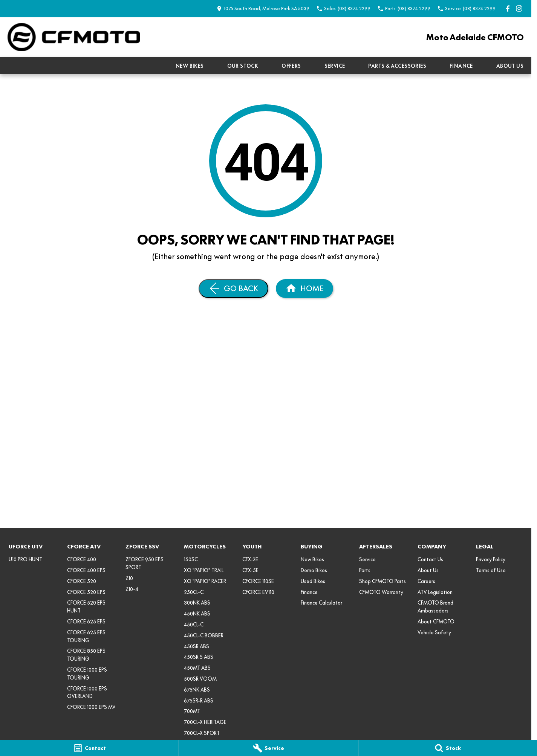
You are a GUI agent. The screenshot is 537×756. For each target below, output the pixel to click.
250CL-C (194, 592)
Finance (461, 66)
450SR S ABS (199, 657)
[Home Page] (74, 37)
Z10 (129, 578)
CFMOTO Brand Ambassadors (435, 607)
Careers (426, 581)
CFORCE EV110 (258, 592)
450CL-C (194, 625)
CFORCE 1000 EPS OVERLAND (87, 693)
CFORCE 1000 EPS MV (91, 707)
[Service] (268, 748)
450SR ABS (197, 646)
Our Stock (243, 66)
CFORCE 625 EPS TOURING (86, 636)
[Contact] (89, 748)
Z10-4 (132, 589)
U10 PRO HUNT (25, 559)
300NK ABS (197, 603)
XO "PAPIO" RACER (205, 581)
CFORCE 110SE (258, 581)
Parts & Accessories (397, 66)
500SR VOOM (200, 679)
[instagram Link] (519, 8)
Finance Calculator (321, 603)
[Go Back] (233, 289)
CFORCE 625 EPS (86, 622)
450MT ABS (197, 668)
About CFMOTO (436, 622)
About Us (510, 66)
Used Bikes (313, 581)
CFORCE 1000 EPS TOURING (87, 674)
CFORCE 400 (82, 559)
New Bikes (190, 66)
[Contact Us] (263, 8)
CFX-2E (250, 559)
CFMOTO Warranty (381, 592)
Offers (291, 66)
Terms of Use (491, 570)
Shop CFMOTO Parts (382, 581)
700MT (192, 711)
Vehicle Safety (434, 632)
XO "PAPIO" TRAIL (204, 570)
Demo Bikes (314, 570)
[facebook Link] (508, 8)
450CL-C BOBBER (204, 635)
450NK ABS (197, 614)
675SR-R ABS (199, 701)
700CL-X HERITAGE (205, 722)
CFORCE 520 (82, 581)
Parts (365, 570)
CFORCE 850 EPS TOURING (86, 655)
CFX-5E (250, 570)
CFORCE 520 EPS (86, 592)
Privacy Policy (491, 559)
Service (335, 66)
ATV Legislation (435, 592)
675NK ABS (197, 690)
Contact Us (430, 559)
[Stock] (448, 748)
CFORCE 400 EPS (86, 570)
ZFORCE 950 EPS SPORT (145, 563)
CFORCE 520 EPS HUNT (86, 607)
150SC (191, 559)
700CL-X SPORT (202, 733)
